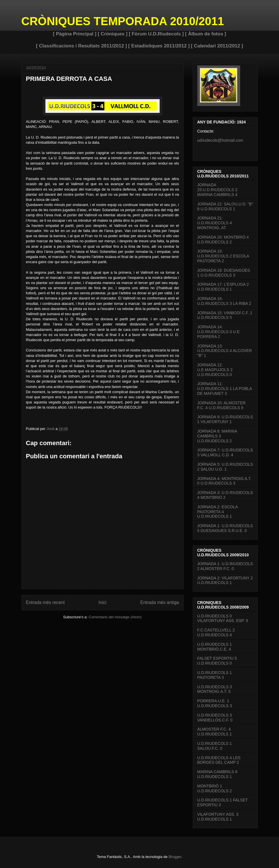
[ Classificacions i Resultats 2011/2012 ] (81, 46)
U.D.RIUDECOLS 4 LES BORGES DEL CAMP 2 (219, 760)
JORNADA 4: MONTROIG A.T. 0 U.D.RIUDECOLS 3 (224, 481)
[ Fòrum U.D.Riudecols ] (156, 34)
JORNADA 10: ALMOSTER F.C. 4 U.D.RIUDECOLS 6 (222, 405)
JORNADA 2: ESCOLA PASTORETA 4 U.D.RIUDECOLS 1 (218, 512)
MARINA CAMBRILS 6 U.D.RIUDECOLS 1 (217, 774)
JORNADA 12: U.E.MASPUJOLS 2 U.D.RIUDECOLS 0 (215, 370)
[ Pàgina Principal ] (75, 34)
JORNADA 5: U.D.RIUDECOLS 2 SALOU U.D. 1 (225, 467)
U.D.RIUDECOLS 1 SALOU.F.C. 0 (215, 746)
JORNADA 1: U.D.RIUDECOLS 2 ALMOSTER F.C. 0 (225, 566)
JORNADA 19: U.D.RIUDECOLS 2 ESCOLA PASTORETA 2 (223, 256)
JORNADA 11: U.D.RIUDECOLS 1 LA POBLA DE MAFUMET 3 (225, 389)
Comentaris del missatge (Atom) (115, 617)
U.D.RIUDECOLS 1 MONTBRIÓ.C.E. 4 (215, 647)
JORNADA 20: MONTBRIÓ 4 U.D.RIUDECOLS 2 (223, 240)
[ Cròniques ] (113, 34)
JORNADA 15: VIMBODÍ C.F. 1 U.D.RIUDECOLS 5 (225, 315)
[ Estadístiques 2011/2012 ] (159, 46)
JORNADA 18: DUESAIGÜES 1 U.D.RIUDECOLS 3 (224, 273)
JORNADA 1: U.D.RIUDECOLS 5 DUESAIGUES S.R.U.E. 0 (225, 528)
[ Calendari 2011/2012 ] (217, 46)
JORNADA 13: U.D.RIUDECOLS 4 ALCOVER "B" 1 (225, 351)
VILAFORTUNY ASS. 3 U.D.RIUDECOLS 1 (218, 817)
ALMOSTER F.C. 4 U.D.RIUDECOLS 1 (215, 732)
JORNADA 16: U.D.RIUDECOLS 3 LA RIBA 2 (224, 301)
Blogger (175, 857)
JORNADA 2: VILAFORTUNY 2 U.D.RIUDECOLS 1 (225, 580)
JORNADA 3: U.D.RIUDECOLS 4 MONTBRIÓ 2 (225, 495)
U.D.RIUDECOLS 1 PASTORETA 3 (215, 675)
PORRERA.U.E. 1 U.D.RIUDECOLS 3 (215, 703)
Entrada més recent (45, 602)
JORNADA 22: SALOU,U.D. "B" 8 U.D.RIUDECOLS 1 (225, 206)
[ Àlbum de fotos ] (206, 34)
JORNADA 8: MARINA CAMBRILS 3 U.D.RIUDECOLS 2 (217, 436)
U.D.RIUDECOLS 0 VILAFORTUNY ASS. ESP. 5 (223, 618)
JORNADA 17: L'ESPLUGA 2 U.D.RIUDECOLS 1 (223, 287)
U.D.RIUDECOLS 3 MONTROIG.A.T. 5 (215, 689)
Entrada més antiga (159, 602)
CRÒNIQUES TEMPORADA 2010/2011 (123, 21)
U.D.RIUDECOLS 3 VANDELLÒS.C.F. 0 (215, 718)
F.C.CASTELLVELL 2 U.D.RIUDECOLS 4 (216, 632)
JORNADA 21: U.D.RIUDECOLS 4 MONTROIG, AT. (215, 223)
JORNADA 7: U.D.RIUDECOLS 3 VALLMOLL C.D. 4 (225, 452)
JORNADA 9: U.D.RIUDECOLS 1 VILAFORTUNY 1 (225, 419)
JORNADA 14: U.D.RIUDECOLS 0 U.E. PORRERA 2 (219, 332)
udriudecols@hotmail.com (220, 140)
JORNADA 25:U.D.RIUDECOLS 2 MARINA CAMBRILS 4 (217, 190)
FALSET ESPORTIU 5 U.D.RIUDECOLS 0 (217, 661)
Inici (103, 602)
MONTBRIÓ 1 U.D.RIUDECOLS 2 (215, 788)
